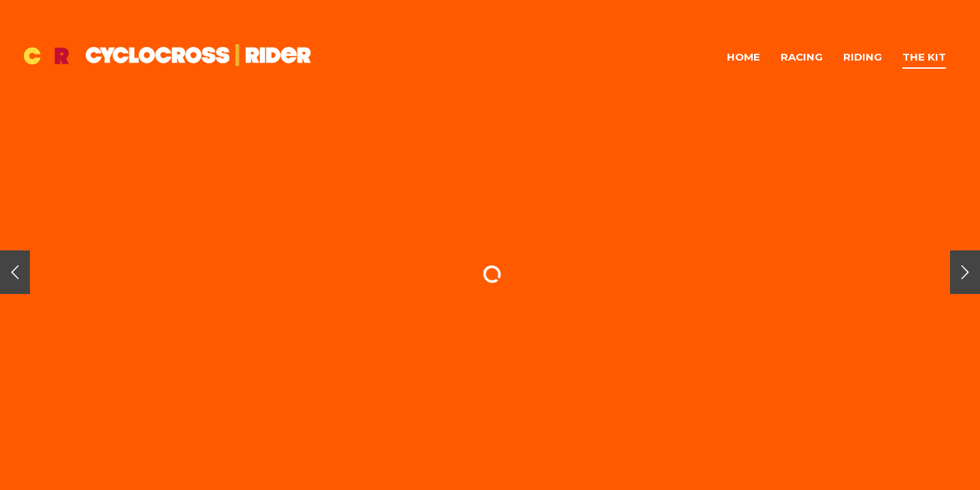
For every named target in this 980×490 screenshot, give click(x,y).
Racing (802, 57)
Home (744, 57)
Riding (863, 57)
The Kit (924, 57)
